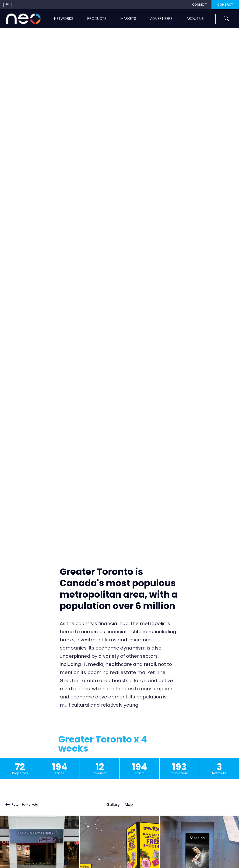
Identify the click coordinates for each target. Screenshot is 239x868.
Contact (225, 5)
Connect (199, 5)
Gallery (113, 805)
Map (129, 805)
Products (97, 19)
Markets (128, 19)
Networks (64, 19)
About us (195, 19)
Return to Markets (25, 805)
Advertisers (161, 19)
